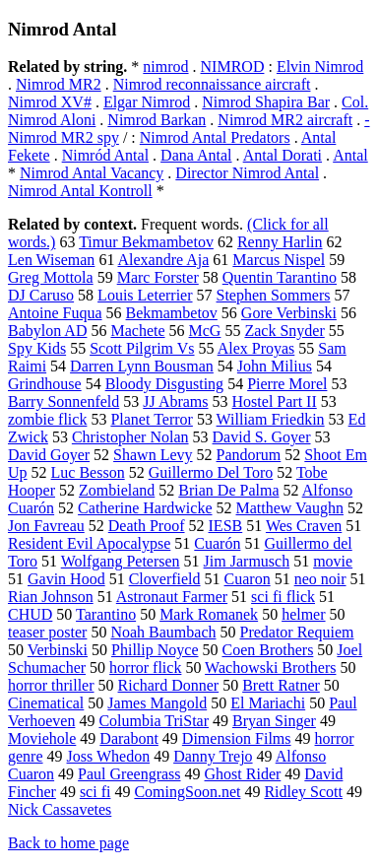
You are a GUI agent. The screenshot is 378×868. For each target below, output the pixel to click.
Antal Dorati (283, 155)
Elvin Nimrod (320, 67)
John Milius (275, 366)
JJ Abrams (175, 401)
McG (205, 331)
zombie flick (47, 419)
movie (333, 561)
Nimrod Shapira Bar (266, 102)
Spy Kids (37, 348)
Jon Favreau (46, 526)
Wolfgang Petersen (121, 561)
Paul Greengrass (129, 774)
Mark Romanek (209, 614)
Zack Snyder (284, 331)
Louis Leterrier (145, 295)
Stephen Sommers (274, 295)
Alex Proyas (256, 348)
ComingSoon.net (187, 792)
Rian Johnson (51, 597)
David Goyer (49, 455)
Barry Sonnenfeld (63, 401)
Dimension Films (237, 738)
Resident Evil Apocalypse (89, 543)
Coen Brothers (267, 650)
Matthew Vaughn (290, 508)
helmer (303, 614)
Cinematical (46, 703)
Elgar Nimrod (147, 102)
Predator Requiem (296, 632)
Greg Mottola (51, 277)
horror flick (145, 668)
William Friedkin (271, 419)
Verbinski (58, 650)
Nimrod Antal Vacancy (92, 173)
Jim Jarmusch (247, 561)
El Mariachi (268, 703)
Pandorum (249, 455)
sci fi (95, 792)
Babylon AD (47, 331)
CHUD (30, 614)
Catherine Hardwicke (145, 508)
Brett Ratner (281, 685)
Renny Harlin (280, 242)
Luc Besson (88, 472)
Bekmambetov (172, 313)
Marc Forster (158, 277)
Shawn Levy (153, 455)
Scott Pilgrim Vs (142, 348)
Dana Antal (196, 155)
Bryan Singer (274, 721)
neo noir (320, 579)
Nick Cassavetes (60, 809)
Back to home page (68, 843)
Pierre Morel (287, 384)
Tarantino (106, 614)
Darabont (129, 738)
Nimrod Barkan (157, 120)
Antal (350, 155)
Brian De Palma (228, 490)
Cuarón (217, 543)
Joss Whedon (109, 756)
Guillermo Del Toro (211, 472)
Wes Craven (304, 526)
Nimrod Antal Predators (215, 137)
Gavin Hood (66, 579)
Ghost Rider (243, 774)
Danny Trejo (213, 756)
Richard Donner (169, 685)
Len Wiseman (51, 260)
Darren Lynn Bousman (142, 366)
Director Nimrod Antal (247, 173)
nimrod (165, 67)
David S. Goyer (262, 437)
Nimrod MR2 (59, 84)
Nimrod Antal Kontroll (80, 191)
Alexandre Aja (164, 260)
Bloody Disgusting (164, 384)
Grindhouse (45, 384)
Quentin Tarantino (280, 277)
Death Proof (147, 526)
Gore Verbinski (289, 313)
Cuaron (248, 579)
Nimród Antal (105, 155)
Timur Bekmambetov (146, 242)
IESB (226, 526)
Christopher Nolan (130, 437)
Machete (137, 331)
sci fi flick (283, 597)
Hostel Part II (275, 401)
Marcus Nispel (279, 260)
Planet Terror (151, 419)
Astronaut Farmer (172, 597)
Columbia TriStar (154, 721)
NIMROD (233, 67)
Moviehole (42, 738)
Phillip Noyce (155, 650)
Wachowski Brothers (270, 668)
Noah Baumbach (163, 632)
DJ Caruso (41, 295)
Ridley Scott (303, 792)
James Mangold (157, 703)
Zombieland (117, 490)
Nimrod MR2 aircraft (285, 120)
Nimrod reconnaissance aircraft (212, 84)
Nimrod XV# (50, 102)
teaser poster (47, 632)
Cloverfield (165, 579)
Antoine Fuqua (55, 313)
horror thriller (51, 685)
